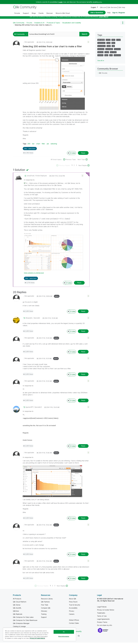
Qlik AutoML (17, 609)
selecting (54, 145)
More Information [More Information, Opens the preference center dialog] (64, 636)
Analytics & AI (39, 24)
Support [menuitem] (26, 13)
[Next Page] (84, 167)
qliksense (101, 51)
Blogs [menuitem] (34, 13)
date (113, 41)
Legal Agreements (103, 621)
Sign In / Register (119, 13)
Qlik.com (103, 7)
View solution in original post (34, 274)
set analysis (101, 47)
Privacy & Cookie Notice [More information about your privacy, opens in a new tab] (37, 638)
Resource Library (47, 600)
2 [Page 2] (74, 167)
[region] (39, 634)
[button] (88, 43)
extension (117, 57)
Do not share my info (105, 627)
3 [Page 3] (76, 167)
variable (100, 57)
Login (61, 2)
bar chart (113, 54)
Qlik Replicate (18, 616)
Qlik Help (122, 7)
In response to (29, 181)
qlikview (100, 54)
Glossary (44, 612)
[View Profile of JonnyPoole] (30, 177)
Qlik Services (112, 7)
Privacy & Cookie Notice (106, 611)
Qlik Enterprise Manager (21, 625)
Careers (72, 616)
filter (43, 145)
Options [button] (123, 24)
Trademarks (101, 614)
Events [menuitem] (41, 13)
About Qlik (73, 600)
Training (44, 616)
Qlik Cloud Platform (20, 603)
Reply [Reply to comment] (79, 284)
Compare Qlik (46, 609)
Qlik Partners (45, 603)
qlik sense (101, 41)
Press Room (73, 603)
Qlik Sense (17, 606)
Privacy (72, 612)
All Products (17, 600)
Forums (29, 24)
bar (33, 145)
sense (108, 41)
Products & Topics (53, 24)
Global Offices (74, 621)
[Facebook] (79, 637)
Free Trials (45, 606)
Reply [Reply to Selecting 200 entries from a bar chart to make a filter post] (83, 154)
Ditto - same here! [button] (30, 150)
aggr (106, 57)
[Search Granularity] (21, 36)
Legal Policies (102, 608)
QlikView (16, 612)
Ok (64, 632)
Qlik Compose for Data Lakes (23, 619)
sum (111, 57)
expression (101, 44)
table (109, 47)
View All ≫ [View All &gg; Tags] (101, 62)
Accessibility (73, 609)
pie (48, 145)
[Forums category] (98, 74)
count (107, 54)
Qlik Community (19, 24)
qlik (113, 47)
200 (29, 145)
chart (38, 145)
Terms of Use (102, 617)
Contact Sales (74, 625)
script (118, 41)
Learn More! (104, 18)
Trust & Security (75, 606)
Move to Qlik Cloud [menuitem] (63, 13)
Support (44, 619)
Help (109, 13)
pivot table (109, 51)
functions (117, 51)
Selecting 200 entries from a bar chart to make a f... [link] (33, 26)
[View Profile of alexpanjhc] (29, 319)
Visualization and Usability (72, 24)
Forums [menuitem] (17, 13)
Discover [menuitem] (50, 13)
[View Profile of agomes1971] (29, 409)
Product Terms (102, 624)
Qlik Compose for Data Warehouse (25, 622)
